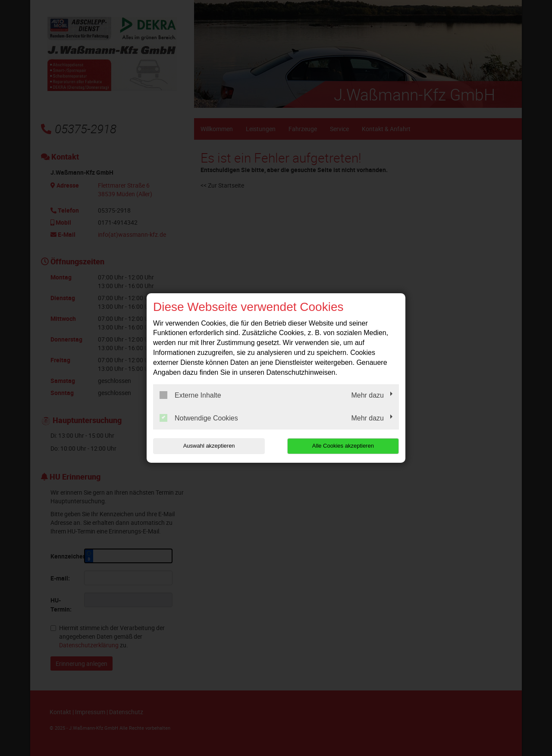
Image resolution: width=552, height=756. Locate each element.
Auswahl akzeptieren (208, 446)
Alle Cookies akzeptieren (343, 446)
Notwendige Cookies (199, 418)
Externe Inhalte (190, 395)
